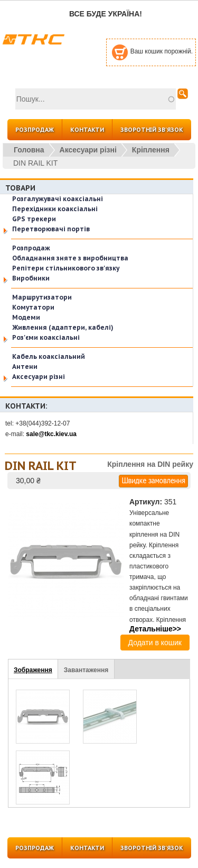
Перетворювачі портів (51, 229)
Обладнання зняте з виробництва (70, 258)
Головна (29, 150)
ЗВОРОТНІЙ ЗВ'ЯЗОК (152, 130)
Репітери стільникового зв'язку (66, 268)
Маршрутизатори (42, 297)
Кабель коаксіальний (49, 356)
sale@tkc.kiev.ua (51, 434)
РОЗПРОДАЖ (35, 130)
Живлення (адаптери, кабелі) (63, 327)
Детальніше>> (155, 629)
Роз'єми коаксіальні (46, 337)
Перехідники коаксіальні (55, 209)
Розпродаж (31, 248)
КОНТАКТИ (87, 130)
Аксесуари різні (88, 150)
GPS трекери (34, 219)
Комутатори (33, 307)
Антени (25, 367)
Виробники (31, 278)
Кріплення (151, 150)
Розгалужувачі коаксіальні (58, 199)
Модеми (26, 317)
